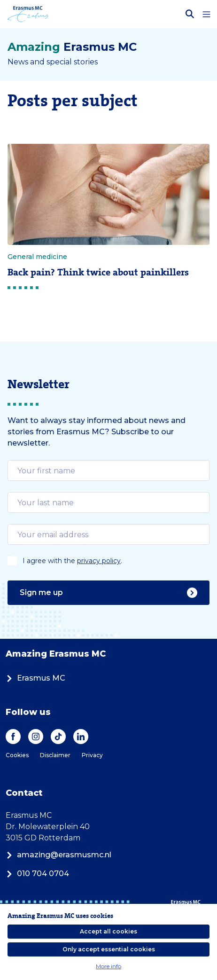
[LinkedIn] (81, 737)
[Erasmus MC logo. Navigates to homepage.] (28, 14)
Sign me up (108, 593)
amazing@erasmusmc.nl (58, 855)
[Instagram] (36, 737)
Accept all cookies (108, 931)
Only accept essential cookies (109, 949)
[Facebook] (13, 737)
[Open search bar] (190, 14)
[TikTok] (58, 737)
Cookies (17, 755)
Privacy (92, 755)
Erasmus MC (35, 678)
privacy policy (99, 561)
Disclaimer (55, 755)
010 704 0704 (37, 874)
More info (108, 966)
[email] (108, 470)
